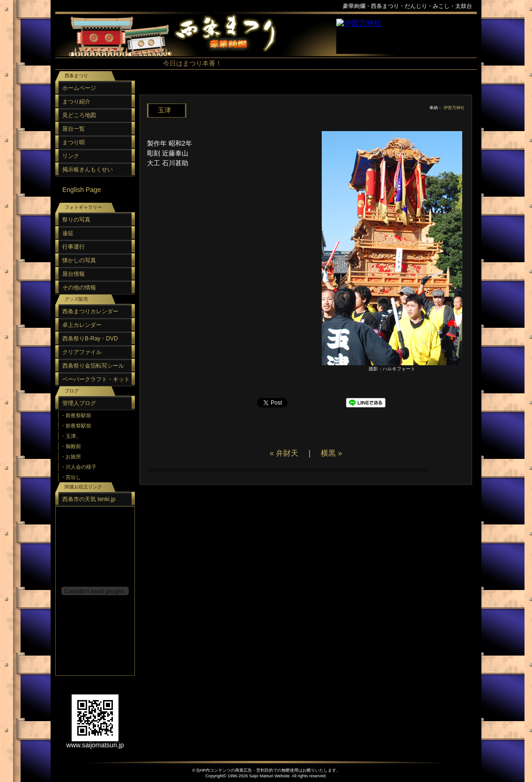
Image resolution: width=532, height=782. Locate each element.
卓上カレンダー (82, 325)
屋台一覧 (74, 129)
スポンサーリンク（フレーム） (406, 36)
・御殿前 (71, 446)
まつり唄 (74, 142)
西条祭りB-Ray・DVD (90, 339)
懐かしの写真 (79, 260)
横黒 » (331, 453)
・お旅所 (71, 457)
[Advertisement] (303, 89)
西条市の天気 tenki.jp (89, 499)
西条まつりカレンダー (90, 311)
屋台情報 (74, 274)
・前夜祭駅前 (76, 415)
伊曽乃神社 (454, 108)
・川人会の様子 (78, 467)
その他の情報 (79, 288)
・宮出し (71, 477)
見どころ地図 (79, 115)
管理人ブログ (79, 403)
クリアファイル (82, 352)
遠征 (68, 233)
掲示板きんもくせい (88, 170)
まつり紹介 (76, 102)
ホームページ (79, 88)
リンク (71, 156)
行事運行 (74, 247)
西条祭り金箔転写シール (93, 366)
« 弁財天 (284, 453)
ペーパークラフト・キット (96, 379)
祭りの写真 (76, 220)
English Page (82, 190)
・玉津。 (71, 436)
